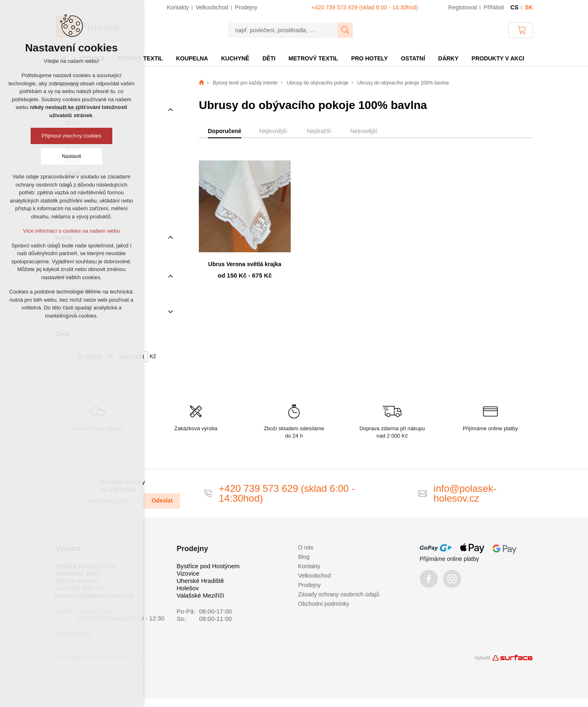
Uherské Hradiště (200, 581)
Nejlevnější (273, 131)
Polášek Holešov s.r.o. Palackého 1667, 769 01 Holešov (85, 573)
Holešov (188, 588)
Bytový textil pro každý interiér (245, 83)
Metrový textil (313, 58)
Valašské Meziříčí (200, 595)
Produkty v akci (498, 58)
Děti (269, 58)
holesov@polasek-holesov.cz (95, 595)
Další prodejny (73, 634)
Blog (304, 557)
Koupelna (192, 58)
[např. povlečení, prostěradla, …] (283, 30)
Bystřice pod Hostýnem (208, 566)
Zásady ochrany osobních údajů (339, 594)
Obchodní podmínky (324, 604)
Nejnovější (364, 131)
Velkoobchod (314, 576)
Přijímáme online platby (450, 559)
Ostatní (413, 58)
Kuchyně (235, 58)
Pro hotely (370, 58)
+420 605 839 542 (80, 588)
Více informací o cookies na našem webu (71, 231)
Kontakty (309, 566)
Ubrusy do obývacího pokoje (317, 83)
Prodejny (309, 585)
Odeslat (162, 500)
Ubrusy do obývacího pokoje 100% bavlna (403, 83)
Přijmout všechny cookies (72, 136)
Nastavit (72, 156)
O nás (306, 547)
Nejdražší (319, 131)
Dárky (448, 58)
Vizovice (188, 573)
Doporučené (225, 131)
